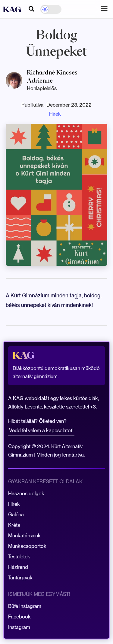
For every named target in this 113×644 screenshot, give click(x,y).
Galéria (16, 515)
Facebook (19, 617)
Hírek (55, 114)
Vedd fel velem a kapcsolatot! (41, 430)
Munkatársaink (24, 536)
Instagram (19, 627)
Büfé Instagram (25, 606)
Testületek (19, 557)
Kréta (14, 525)
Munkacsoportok (27, 546)
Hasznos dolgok (26, 494)
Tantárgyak (20, 578)
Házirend (18, 567)
